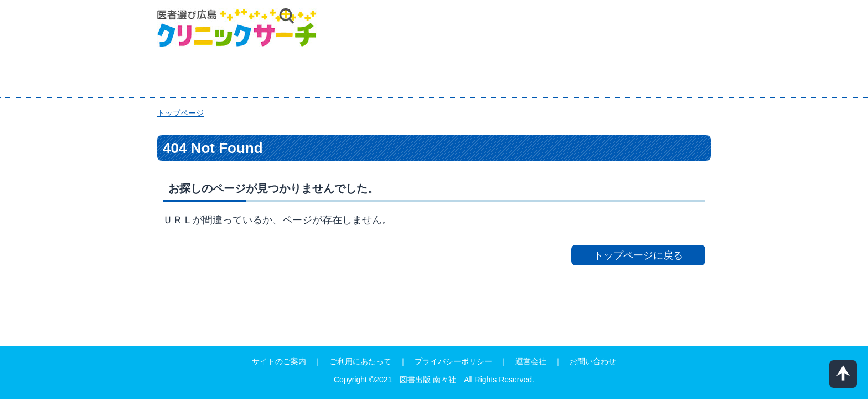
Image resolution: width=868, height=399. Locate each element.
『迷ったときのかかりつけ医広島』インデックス (584, 74)
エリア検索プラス (222, 74)
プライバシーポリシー (453, 361)
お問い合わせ (593, 361)
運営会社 (531, 361)
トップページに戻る (638, 255)
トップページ (180, 113)
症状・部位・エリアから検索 (372, 74)
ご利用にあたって (360, 361)
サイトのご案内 (279, 361)
